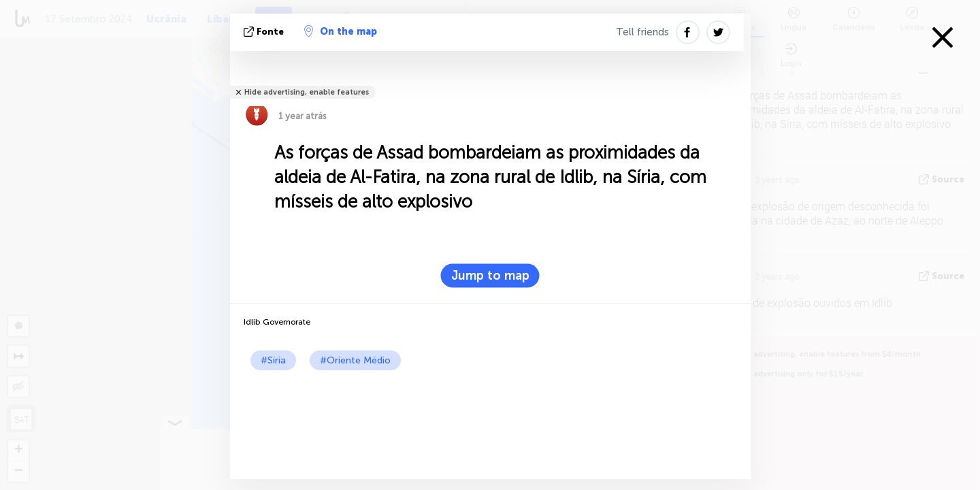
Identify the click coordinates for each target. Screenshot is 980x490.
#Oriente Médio (355, 360)
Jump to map (490, 276)
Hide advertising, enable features (307, 92)
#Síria (273, 360)
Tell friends (642, 32)
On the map (341, 31)
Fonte (265, 32)
